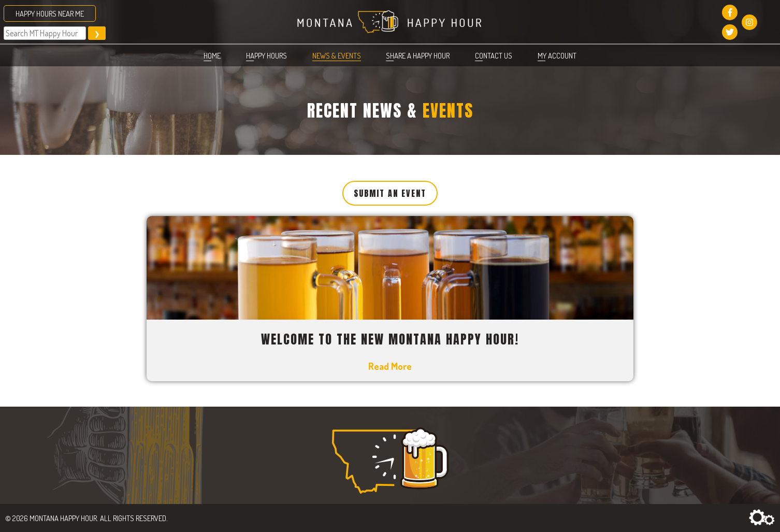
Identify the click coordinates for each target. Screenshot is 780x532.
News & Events (337, 55)
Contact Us (494, 55)
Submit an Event (390, 193)
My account (557, 55)
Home (212, 55)
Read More (390, 366)
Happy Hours (266, 55)
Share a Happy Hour (418, 55)
